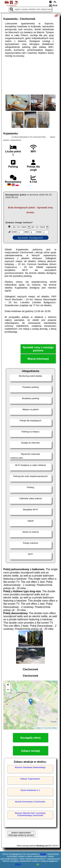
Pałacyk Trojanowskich (30, 779)
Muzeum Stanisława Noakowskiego (30, 768)
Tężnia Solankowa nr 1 (30, 791)
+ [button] (8, 686)
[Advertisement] (30, 76)
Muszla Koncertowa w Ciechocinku (30, 802)
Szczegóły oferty (30, 738)
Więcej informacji (38, 359)
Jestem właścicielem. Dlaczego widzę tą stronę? (21, 834)
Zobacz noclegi (31, 751)
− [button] (8, 691)
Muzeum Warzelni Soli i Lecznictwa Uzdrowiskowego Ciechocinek (30, 815)
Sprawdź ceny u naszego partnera (38, 349)
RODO (18, 864)
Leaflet (38, 728)
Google (43, 854)
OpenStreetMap (50, 728)
